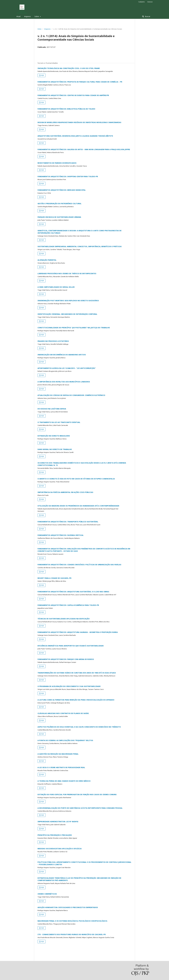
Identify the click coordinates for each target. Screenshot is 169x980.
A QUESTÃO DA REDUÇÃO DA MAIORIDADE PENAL (58, 754)
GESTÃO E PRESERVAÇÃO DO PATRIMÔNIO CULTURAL (60, 204)
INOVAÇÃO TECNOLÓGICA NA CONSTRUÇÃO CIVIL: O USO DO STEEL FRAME (69, 68)
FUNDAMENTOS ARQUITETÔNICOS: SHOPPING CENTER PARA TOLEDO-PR (68, 176)
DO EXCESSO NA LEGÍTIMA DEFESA (52, 409)
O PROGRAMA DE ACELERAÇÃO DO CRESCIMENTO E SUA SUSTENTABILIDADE (69, 686)
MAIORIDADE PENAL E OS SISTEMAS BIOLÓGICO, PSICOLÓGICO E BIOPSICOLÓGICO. (73, 921)
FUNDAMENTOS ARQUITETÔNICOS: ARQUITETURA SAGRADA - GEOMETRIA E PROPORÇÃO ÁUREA (78, 632)
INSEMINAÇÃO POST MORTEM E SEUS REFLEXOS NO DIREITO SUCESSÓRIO (68, 301)
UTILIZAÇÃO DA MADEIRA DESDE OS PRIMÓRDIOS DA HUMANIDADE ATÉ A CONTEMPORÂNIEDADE (78, 506)
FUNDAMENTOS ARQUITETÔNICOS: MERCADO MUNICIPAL (62, 190)
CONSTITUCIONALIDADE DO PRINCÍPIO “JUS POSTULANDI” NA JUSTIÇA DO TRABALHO (74, 328)
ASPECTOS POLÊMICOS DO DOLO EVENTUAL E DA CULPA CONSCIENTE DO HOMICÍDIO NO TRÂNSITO (79, 727)
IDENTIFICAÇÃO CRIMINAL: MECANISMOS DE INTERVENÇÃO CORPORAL (67, 314)
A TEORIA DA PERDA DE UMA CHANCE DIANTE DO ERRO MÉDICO (64, 781)
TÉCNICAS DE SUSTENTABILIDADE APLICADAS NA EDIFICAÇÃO (64, 619)
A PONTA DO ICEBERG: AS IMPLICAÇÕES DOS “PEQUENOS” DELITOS (65, 740)
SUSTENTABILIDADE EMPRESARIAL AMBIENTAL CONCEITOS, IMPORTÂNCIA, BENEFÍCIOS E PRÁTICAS (80, 246)
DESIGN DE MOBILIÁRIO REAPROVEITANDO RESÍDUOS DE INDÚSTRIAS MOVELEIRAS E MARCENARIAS (79, 122)
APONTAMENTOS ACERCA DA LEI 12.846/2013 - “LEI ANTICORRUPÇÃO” (67, 368)
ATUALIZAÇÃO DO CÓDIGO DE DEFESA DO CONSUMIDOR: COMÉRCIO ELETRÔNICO (71, 395)
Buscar (147, 16)
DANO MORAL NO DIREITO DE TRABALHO (55, 449)
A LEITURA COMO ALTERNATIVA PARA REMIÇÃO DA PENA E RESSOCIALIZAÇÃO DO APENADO (76, 700)
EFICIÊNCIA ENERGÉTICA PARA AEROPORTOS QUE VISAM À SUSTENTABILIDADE (71, 646)
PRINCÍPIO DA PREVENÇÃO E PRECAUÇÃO (55, 835)
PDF (42, 75)
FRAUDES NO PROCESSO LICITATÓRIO (53, 341)
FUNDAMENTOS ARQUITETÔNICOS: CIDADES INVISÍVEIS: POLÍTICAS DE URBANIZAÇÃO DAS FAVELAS (79, 565)
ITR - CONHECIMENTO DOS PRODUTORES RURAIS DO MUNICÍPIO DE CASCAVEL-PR (72, 934)
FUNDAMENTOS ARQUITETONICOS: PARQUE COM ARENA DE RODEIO (66, 659)
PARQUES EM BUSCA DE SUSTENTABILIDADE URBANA (59, 217)
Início (39, 29)
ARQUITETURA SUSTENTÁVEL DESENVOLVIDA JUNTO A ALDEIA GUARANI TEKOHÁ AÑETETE (75, 136)
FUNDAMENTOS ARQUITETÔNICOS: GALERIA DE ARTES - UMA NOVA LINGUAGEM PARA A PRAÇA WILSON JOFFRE (84, 149)
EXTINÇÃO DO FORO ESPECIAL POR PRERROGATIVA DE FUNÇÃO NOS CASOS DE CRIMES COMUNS (77, 794)
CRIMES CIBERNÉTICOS (47, 894)
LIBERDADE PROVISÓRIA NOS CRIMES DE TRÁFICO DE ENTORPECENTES (67, 273)
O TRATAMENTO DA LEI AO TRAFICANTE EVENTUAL (59, 422)
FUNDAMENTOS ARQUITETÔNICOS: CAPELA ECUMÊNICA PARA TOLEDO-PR (68, 605)
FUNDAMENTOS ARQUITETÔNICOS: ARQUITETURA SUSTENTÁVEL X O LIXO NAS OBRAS (73, 592)
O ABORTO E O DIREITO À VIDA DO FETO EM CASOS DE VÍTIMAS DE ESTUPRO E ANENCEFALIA (76, 479)
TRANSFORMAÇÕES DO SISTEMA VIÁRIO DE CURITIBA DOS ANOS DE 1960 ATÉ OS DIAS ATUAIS (77, 673)
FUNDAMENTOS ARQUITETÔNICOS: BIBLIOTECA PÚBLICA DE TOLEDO (66, 109)
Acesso (150, 2)
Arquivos (27, 16)
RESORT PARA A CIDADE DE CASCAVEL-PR (54, 578)
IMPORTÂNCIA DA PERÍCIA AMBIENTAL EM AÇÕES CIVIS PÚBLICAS (65, 492)
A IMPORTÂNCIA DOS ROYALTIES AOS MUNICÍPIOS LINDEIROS (64, 382)
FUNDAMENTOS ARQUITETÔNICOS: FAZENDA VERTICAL (61, 535)
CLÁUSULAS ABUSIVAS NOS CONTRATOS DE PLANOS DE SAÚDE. (63, 713)
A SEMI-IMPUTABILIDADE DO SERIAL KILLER (56, 287)
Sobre (37, 16)
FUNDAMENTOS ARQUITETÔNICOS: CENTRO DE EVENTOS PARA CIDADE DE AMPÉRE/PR (73, 95)
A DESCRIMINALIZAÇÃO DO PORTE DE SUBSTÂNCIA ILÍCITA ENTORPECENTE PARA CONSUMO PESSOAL (80, 808)
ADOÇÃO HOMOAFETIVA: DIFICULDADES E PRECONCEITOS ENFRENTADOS (68, 907)
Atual (18, 16)
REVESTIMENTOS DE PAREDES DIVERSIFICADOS (57, 163)
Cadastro (142, 2)
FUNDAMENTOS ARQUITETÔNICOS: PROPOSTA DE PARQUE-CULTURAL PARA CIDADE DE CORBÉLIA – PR (80, 82)
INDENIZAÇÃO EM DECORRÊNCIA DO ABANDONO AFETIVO (62, 355)
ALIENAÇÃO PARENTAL (47, 260)
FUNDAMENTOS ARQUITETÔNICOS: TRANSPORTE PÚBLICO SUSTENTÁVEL (68, 522)
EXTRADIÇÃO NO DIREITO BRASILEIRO (54, 436)
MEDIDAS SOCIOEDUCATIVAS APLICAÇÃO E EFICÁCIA (60, 849)
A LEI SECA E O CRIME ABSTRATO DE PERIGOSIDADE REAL (61, 767)
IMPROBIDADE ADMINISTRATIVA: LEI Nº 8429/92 (58, 822)
